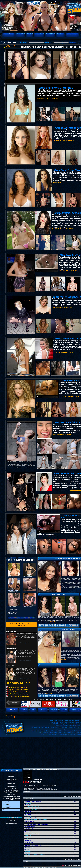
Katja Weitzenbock (29, 807)
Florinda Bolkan (28, 844)
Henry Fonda (6, 802)
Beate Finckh (28, 839)
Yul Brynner (6, 805)
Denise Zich (35, 810)
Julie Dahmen (34, 820)
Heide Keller (27, 820)
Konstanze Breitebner (43, 820)
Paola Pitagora (42, 855)
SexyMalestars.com (11, 823)
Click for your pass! (11, 818)
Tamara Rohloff (28, 830)
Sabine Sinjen (28, 851)
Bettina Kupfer (28, 803)
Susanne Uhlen (28, 810)
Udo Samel (5, 810)
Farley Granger (7, 807)
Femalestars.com (11, 786)
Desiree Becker (28, 835)
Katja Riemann (28, 813)
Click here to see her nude (71, 796)
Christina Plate (28, 816)
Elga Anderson (35, 855)
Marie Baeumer (28, 823)
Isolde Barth (36, 807)
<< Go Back (11, 774)
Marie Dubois (28, 855)
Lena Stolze (35, 813)
